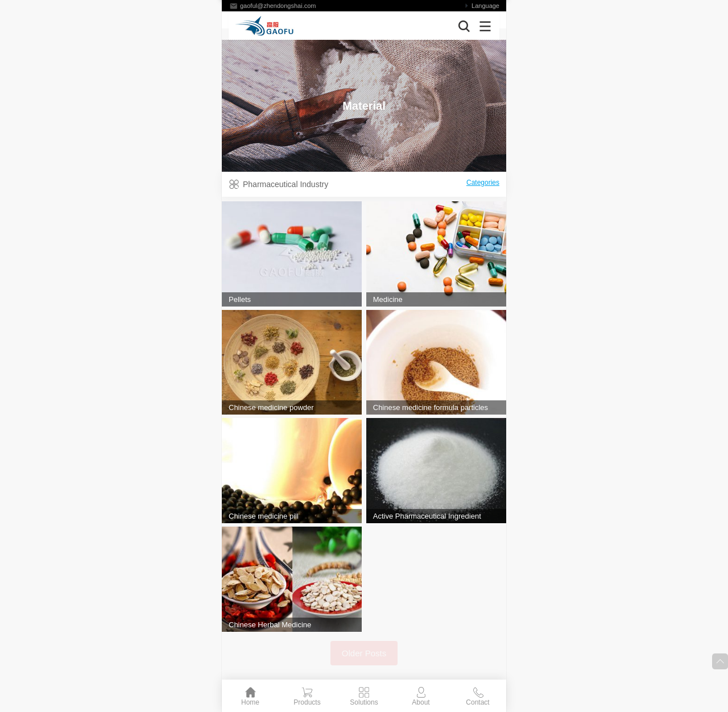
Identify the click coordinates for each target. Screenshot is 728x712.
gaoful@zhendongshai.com (278, 6)
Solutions (364, 702)
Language (485, 6)
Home (250, 702)
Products (307, 702)
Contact (477, 702)
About (421, 702)
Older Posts (364, 653)
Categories (483, 183)
